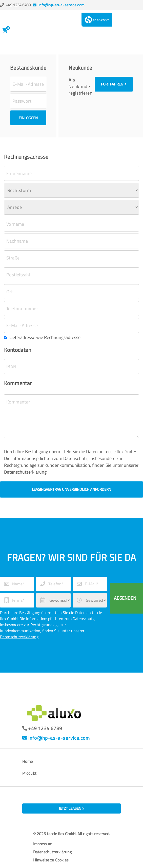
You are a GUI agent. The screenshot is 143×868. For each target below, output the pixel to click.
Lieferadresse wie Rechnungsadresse (45, 337)
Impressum (43, 844)
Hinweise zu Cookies (51, 860)
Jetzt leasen (71, 808)
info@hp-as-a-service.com (62, 5)
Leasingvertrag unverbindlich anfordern (71, 489)
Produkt (29, 773)
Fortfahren (114, 84)
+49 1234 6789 (18, 5)
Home (27, 761)
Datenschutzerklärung (25, 472)
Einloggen (28, 118)
